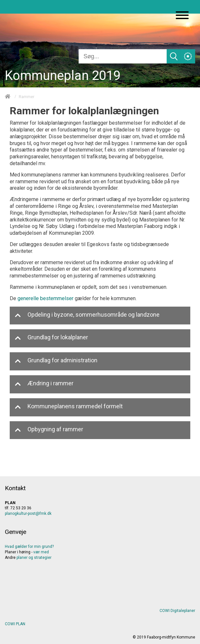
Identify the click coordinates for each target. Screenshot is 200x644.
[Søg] (123, 56)
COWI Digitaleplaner (177, 611)
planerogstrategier (34, 558)
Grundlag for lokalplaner (51, 338)
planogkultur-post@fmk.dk (28, 514)
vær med (41, 552)
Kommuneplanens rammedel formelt (69, 407)
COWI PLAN (15, 624)
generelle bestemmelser (45, 298)
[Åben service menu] (188, 56)
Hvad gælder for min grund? (29, 547)
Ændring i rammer (44, 384)
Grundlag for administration (56, 361)
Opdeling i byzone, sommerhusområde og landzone (87, 316)
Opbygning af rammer (49, 430)
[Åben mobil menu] (182, 16)
